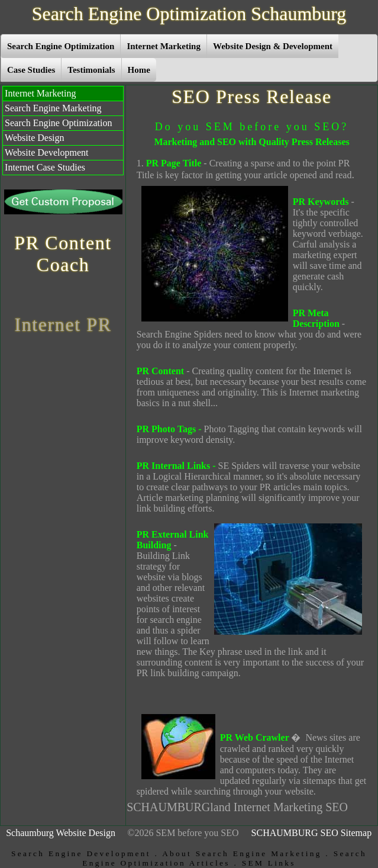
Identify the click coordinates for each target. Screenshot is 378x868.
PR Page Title (174, 163)
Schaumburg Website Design (61, 833)
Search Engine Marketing (53, 108)
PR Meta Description (316, 318)
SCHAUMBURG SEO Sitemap (312, 833)
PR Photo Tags (166, 429)
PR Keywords (321, 202)
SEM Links (269, 863)
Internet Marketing (40, 93)
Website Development (46, 152)
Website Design (34, 138)
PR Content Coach (63, 254)
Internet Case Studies (45, 167)
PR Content (160, 371)
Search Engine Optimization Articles (224, 858)
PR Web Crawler (255, 737)
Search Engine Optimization (58, 123)
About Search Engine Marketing (242, 853)
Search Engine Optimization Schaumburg (189, 14)
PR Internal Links (173, 466)
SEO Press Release (252, 97)
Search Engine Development (81, 853)
